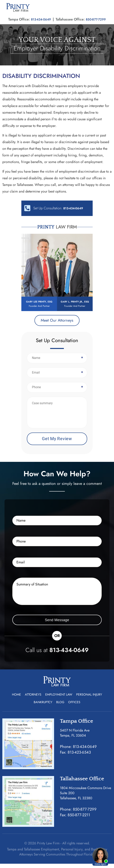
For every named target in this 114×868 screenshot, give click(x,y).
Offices (74, 706)
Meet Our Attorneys (57, 324)
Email (82, 377)
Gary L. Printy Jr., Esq (75, 306)
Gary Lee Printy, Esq (39, 304)
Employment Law (59, 699)
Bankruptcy (43, 706)
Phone (82, 391)
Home (16, 699)
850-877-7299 (97, 19)
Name (82, 362)
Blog (60, 706)
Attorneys (33, 699)
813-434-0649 (40, 19)
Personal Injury (89, 699)
